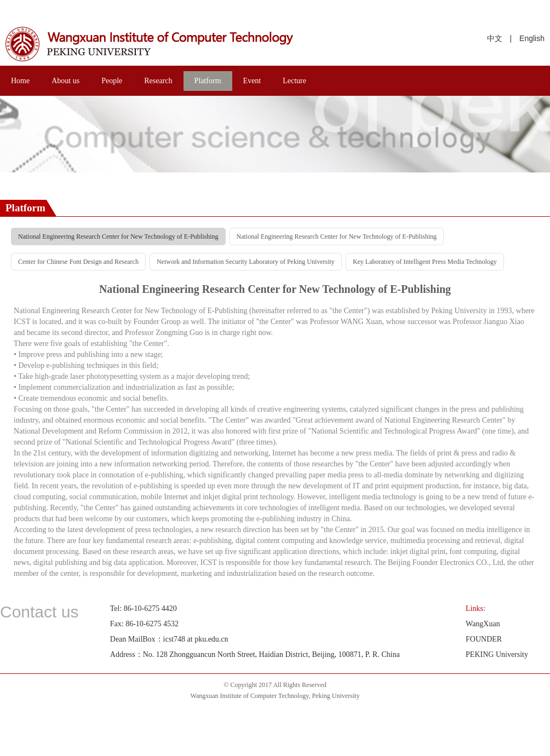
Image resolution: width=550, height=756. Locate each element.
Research (158, 81)
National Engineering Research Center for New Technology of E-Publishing (118, 236)
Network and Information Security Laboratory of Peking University (246, 262)
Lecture (294, 81)
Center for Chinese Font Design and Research (78, 262)
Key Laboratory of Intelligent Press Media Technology (425, 262)
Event (252, 81)
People (112, 81)
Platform (208, 81)
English (532, 38)
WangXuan (483, 624)
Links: (475, 608)
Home (20, 81)
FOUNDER (484, 639)
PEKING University (497, 654)
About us (65, 81)
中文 (495, 38)
